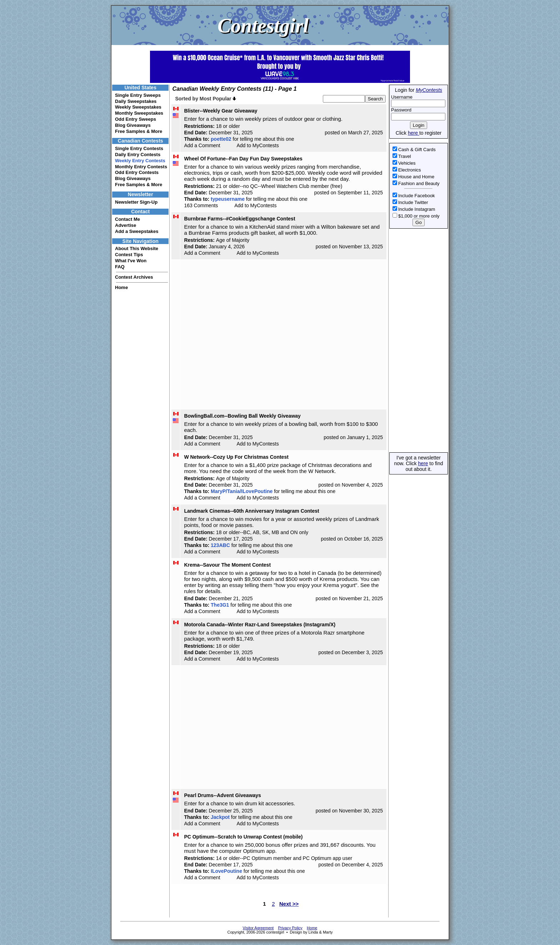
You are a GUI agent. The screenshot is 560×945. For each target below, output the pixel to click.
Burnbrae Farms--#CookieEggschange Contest (239, 219)
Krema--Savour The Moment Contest (227, 565)
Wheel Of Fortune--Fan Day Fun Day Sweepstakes (243, 159)
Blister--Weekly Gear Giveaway (221, 111)
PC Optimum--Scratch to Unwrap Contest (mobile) (243, 837)
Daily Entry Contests (138, 155)
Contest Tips (129, 255)
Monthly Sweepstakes (139, 113)
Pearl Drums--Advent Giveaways (222, 795)
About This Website (137, 248)
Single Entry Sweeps (138, 95)
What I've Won (131, 261)
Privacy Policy (290, 928)
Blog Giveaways (133, 125)
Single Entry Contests (139, 148)
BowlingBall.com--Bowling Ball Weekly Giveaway (242, 416)
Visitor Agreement (258, 928)
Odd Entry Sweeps (136, 119)
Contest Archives (134, 277)
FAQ (120, 267)
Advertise (126, 225)
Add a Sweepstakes (137, 231)
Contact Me (127, 219)
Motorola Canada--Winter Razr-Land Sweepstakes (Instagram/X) (260, 625)
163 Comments (201, 205)
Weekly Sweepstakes (138, 107)
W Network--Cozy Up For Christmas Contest (236, 457)
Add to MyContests (257, 145)
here (414, 133)
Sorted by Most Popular (206, 99)
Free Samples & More (139, 131)
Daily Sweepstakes (136, 101)
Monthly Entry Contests (141, 167)
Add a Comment (202, 145)
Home (121, 287)
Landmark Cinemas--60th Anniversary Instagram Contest (251, 511)
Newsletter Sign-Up (136, 202)
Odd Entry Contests (137, 172)
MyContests (429, 90)
